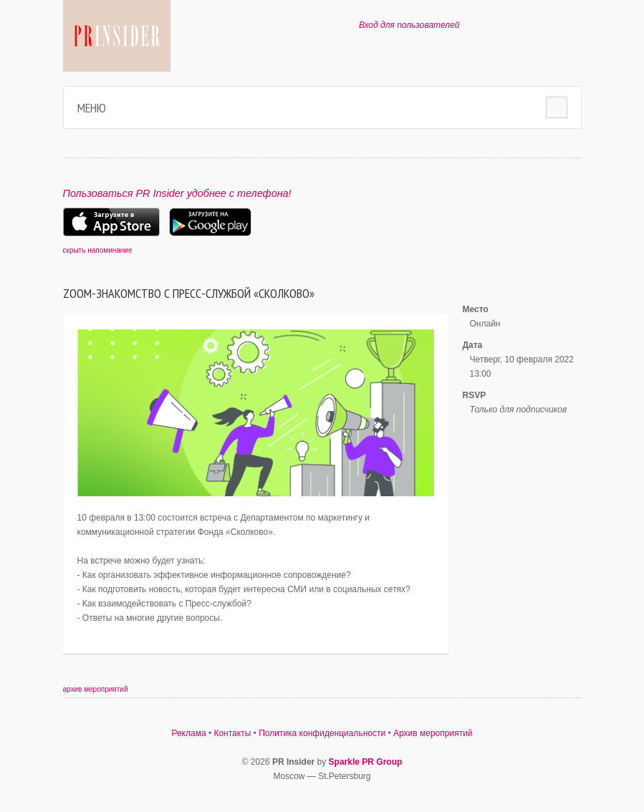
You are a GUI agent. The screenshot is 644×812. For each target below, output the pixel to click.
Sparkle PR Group (366, 762)
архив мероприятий (96, 689)
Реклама (188, 733)
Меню (92, 108)
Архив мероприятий (433, 733)
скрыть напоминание (98, 250)
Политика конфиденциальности (322, 733)
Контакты (232, 733)
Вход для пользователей (409, 25)
